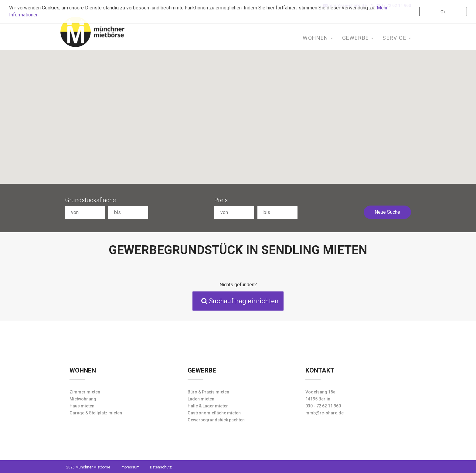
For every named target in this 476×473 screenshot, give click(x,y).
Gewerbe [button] (358, 38)
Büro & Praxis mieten (208, 392)
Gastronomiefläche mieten (214, 413)
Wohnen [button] (318, 38)
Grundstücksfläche (90, 200)
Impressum (130, 467)
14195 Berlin (318, 399)
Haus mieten (82, 406)
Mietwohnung (83, 399)
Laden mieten (201, 399)
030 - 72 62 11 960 (323, 406)
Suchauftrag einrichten (240, 301)
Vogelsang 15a (320, 392)
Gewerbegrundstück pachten (216, 420)
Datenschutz (161, 467)
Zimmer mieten (85, 392)
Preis (221, 200)
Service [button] (397, 38)
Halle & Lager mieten (208, 406)
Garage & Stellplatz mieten (96, 413)
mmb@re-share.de (325, 413)
